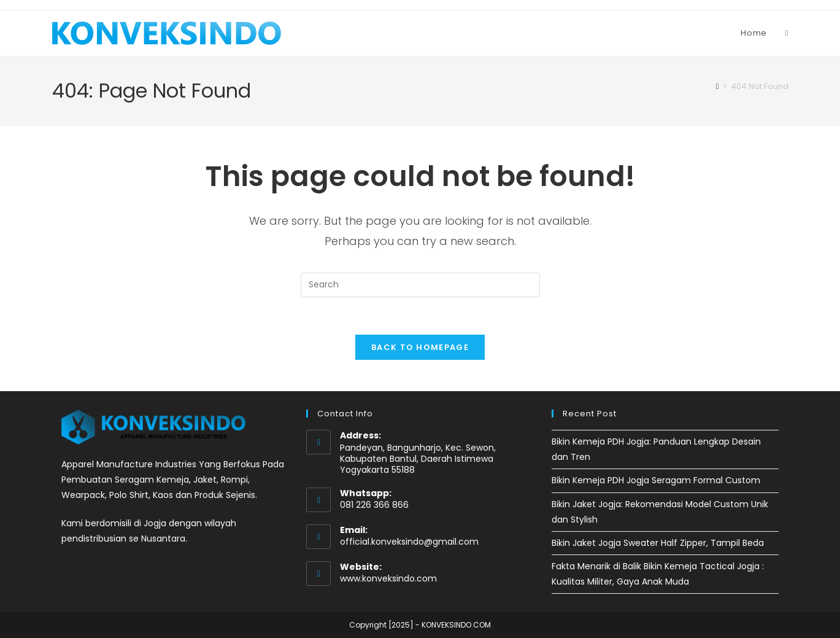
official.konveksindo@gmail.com (409, 542)
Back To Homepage (420, 347)
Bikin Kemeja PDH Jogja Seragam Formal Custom (656, 480)
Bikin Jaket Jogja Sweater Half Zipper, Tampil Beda (658, 543)
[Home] (718, 86)
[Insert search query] (420, 285)
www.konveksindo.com (388, 578)
